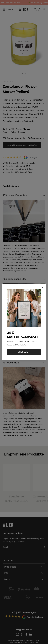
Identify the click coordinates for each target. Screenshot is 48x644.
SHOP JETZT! (24, 352)
